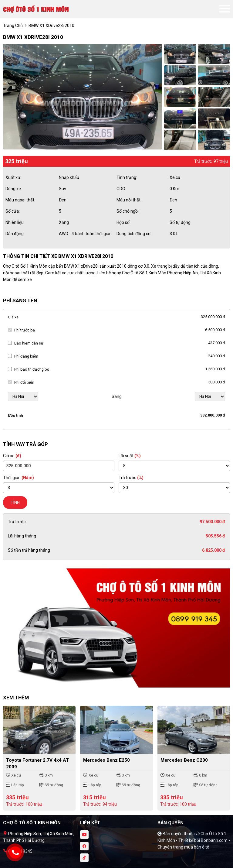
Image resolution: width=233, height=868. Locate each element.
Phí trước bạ (25, 330)
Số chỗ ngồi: (128, 211)
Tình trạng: (127, 177)
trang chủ (13, 26)
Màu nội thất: (129, 200)
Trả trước (131, 478)
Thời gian (19, 478)
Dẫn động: (15, 234)
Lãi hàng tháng (22, 536)
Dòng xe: (14, 189)
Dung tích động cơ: (134, 234)
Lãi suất (130, 456)
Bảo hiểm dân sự (29, 343)
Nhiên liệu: (15, 222)
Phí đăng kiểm (26, 356)
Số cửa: (13, 211)
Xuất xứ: (13, 177)
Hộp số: (123, 222)
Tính (15, 503)
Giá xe (13, 317)
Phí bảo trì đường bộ (32, 369)
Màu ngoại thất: (20, 200)
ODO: (121, 189)
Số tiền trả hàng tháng (29, 550)
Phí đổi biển (24, 382)
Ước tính (15, 415)
